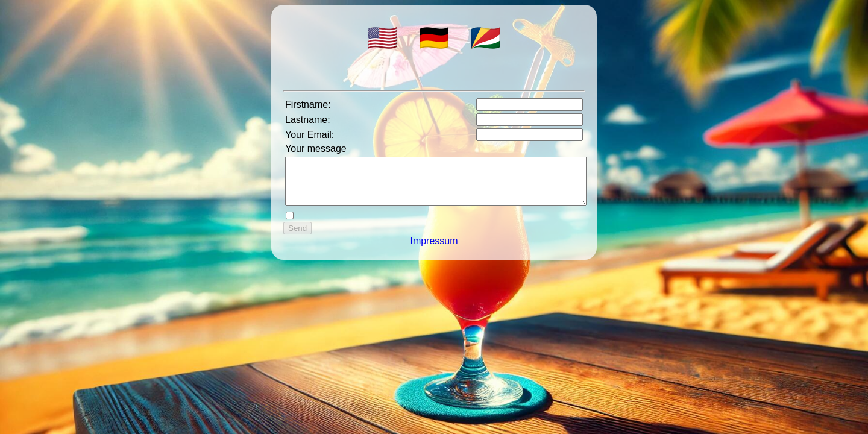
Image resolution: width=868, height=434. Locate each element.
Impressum (434, 250)
